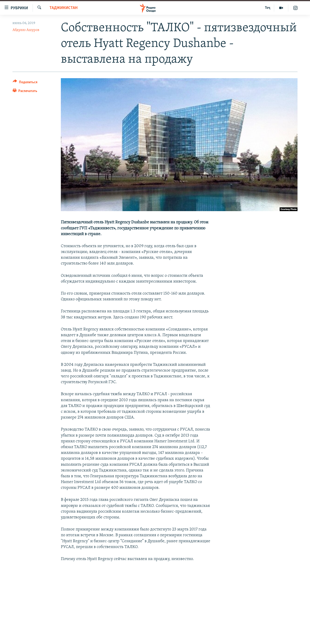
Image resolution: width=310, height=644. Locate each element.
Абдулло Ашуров (26, 30)
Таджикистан (64, 8)
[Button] (25, 83)
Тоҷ (268, 8)
